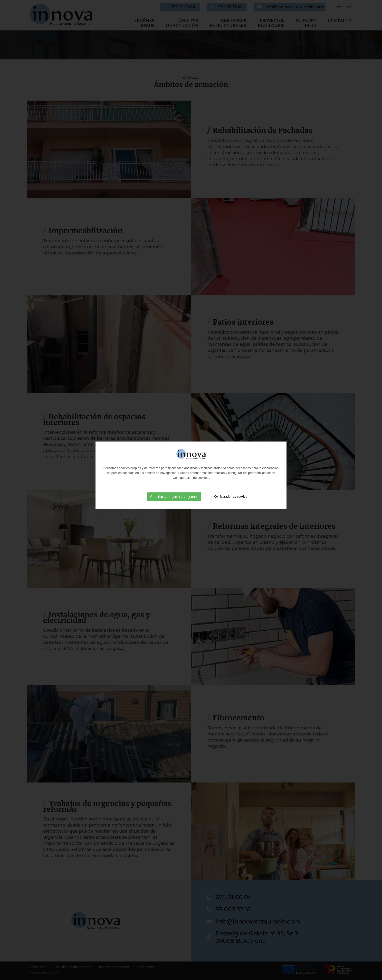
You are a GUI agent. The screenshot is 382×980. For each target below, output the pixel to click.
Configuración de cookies (231, 474)
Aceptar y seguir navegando (174, 474)
